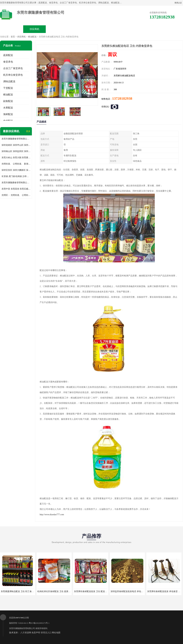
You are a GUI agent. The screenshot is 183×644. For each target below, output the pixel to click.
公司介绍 (80, 29)
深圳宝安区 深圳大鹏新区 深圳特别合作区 (16, 170)
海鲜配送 (8, 114)
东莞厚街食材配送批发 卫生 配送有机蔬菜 (94, 591)
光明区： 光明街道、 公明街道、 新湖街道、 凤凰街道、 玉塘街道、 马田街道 (16, 195)
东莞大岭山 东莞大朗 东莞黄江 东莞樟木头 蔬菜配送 (16, 158)
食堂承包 (8, 62)
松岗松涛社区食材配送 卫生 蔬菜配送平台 (57, 591)
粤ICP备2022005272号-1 (39, 623)
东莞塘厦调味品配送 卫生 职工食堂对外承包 (22, 591)
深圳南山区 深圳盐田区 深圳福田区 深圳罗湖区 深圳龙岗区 (16, 151)
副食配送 (8, 101)
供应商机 (34, 29)
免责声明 (36, 633)
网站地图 (56, 633)
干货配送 (8, 88)
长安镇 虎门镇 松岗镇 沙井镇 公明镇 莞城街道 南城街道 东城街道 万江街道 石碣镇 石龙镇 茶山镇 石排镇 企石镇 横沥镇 (16, 176)
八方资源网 (26, 633)
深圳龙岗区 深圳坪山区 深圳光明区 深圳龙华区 (16, 145)
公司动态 (103, 29)
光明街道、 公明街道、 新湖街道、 (16, 164)
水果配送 (8, 108)
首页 (13, 37)
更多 (28, 131)
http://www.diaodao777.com (52, 515)
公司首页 (12, 29)
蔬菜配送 (8, 55)
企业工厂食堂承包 (13, 68)
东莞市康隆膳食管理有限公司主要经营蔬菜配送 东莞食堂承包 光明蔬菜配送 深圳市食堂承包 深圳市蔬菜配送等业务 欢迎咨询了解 (16, 139)
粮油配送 (32, 37)
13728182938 (122, 98)
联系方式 (149, 29)
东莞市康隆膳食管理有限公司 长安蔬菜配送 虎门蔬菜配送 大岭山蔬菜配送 (16, 183)
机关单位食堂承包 (13, 75)
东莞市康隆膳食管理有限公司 (22, 628)
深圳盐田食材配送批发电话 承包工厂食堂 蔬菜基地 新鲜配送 (139, 591)
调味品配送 (9, 81)
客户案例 (126, 29)
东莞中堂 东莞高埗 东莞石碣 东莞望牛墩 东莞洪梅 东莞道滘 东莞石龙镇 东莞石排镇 (16, 189)
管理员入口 (46, 633)
